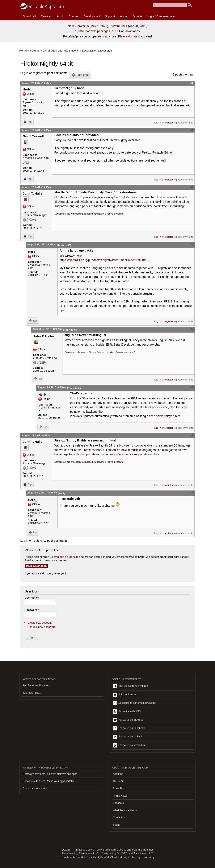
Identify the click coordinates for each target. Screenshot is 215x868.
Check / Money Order (123, 857)
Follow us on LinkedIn (128, 737)
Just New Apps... (32, 693)
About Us (118, 774)
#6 (192, 387)
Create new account (39, 623)
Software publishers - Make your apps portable (49, 781)
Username (32, 598)
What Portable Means (125, 810)
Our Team (119, 781)
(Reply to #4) (70, 330)
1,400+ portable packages (93, 31)
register (38, 73)
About (124, 16)
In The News (120, 796)
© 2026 (66, 850)
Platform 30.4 (119, 26)
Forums (74, 16)
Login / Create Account (161, 16)
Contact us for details (35, 788)
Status (117, 825)
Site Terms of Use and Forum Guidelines (130, 850)
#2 (192, 130)
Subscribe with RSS (127, 712)
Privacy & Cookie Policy (88, 850)
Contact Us (119, 818)
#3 (192, 187)
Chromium (82, 26)
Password (32, 610)
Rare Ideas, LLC (89, 853)
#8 (192, 493)
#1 (192, 83)
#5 (192, 329)
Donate (137, 16)
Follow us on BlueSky (128, 720)
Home (23, 51)
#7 (192, 435)
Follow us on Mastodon (129, 745)
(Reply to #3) (64, 245)
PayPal (105, 857)
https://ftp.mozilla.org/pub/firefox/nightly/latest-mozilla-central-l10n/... (105, 260)
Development (92, 16)
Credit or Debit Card (87, 857)
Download (29, 16)
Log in (24, 73)
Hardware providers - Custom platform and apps (50, 774)
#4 (192, 244)
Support (110, 16)
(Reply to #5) (74, 388)
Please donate (128, 36)
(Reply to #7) (65, 493)
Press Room (120, 788)
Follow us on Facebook (129, 728)
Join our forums (125, 695)
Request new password (42, 627)
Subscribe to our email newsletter (135, 703)
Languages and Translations (61, 51)
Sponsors (118, 803)
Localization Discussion (97, 51)
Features (46, 16)
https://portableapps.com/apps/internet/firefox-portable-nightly (118, 454)
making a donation (69, 557)
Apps (60, 16)
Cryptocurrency (145, 857)
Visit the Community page (130, 686)
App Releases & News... (36, 685)
